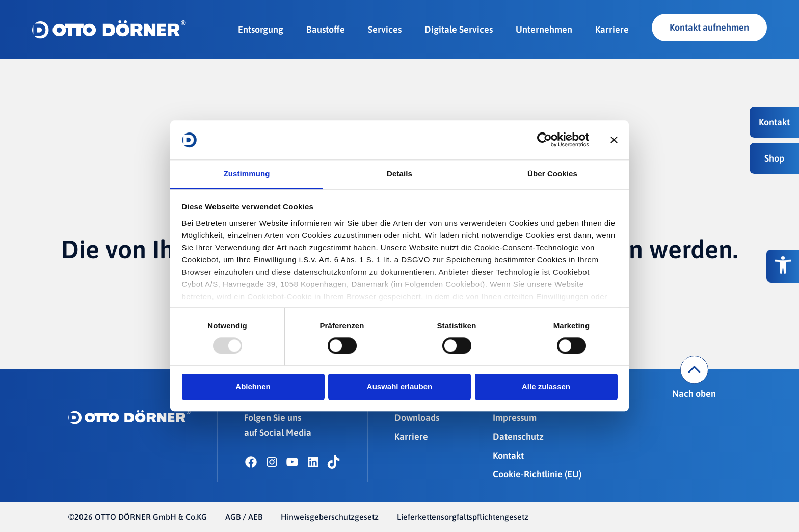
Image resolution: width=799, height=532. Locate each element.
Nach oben (694, 377)
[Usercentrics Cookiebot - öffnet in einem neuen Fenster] (544, 140)
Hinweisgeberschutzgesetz (330, 517)
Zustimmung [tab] (247, 174)
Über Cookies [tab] (552, 174)
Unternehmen (544, 29)
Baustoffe (326, 29)
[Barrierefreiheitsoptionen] (783, 266)
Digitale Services (459, 29)
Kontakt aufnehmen (709, 27)
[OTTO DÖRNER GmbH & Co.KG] (109, 30)
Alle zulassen (546, 387)
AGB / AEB (244, 517)
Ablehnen (253, 387)
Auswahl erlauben (400, 387)
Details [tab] (400, 174)
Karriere (612, 29)
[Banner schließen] (614, 140)
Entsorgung (261, 29)
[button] (774, 122)
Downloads (417, 418)
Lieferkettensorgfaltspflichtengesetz (463, 517)
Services (385, 29)
